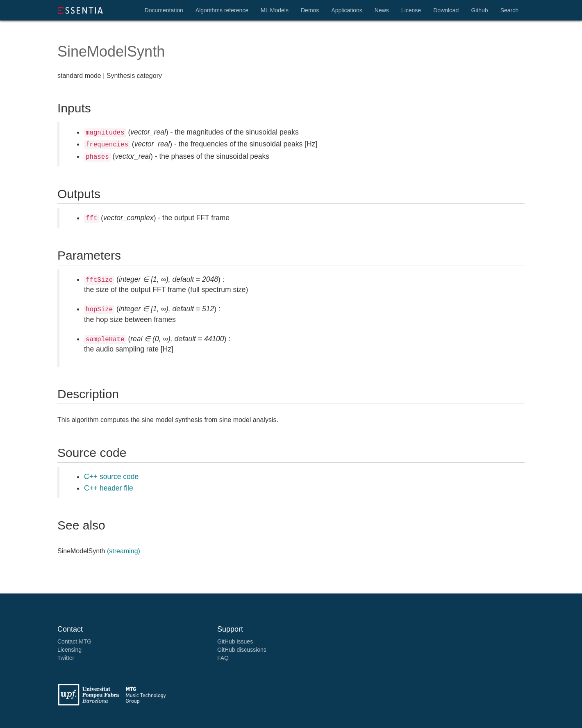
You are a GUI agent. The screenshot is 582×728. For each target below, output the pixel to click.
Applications (347, 10)
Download (446, 10)
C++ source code (111, 477)
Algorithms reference (222, 10)
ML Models (275, 10)
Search (509, 10)
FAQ (223, 658)
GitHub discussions (242, 650)
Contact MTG (74, 641)
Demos (310, 10)
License (411, 10)
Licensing (69, 650)
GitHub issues (235, 641)
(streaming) (124, 551)
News (382, 10)
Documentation (164, 10)
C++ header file (109, 488)
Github (479, 10)
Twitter (66, 658)
